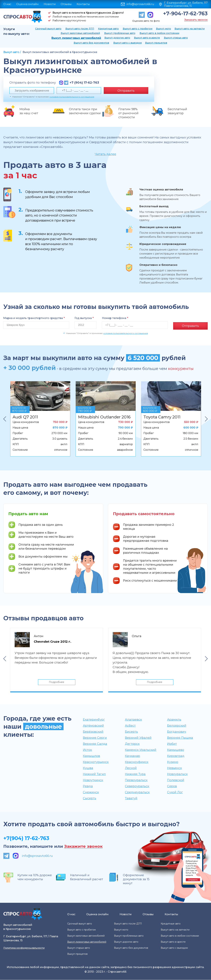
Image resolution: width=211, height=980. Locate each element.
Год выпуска (84, 318)
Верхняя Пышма (180, 738)
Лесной (131, 768)
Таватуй (131, 798)
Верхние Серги (95, 738)
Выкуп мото (164, 29)
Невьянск (175, 768)
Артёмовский (93, 726)
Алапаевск (133, 720)
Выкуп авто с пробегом (138, 29)
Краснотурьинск (96, 762)
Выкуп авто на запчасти (190, 29)
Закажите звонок (83, 847)
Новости (50, 4)
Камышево (176, 750)
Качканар (132, 756)
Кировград (176, 756)
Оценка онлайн (27, 4)
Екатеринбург (94, 720)
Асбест (130, 726)
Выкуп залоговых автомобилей (80, 33)
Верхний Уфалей (138, 738)
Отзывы (66, 4)
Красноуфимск (137, 762)
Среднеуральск (137, 792)
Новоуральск (177, 774)
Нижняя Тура (135, 774)
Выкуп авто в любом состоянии (159, 33)
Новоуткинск (93, 780)
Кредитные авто (108, 29)
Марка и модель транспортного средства (34, 318)
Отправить (126, 91)
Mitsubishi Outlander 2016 (104, 416)
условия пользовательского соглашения (72, 97)
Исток (87, 750)
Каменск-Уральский (141, 750)
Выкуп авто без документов (91, 43)
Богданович (177, 732)
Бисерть (131, 732)
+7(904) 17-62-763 (26, 838)
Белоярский (177, 726)
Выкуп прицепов (156, 43)
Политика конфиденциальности (24, 948)
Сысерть (90, 798)
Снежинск (91, 792)
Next (206, 418)
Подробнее (57, 682)
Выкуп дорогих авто (117, 38)
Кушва (88, 768)
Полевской (176, 780)
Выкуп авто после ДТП (80, 29)
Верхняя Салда (95, 744)
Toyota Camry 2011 (162, 416)
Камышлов (91, 756)
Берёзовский (93, 732)
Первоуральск (136, 780)
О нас (7, 4)
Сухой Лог (175, 792)
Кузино (173, 762)
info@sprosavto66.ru (140, 4)
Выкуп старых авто (176, 38)
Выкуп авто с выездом (128, 43)
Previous (5, 418)
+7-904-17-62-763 (185, 14)
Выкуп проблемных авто (120, 33)
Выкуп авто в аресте (147, 38)
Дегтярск (132, 744)
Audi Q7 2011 (25, 416)
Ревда (88, 786)
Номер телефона (115, 318)
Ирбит (172, 744)
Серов (172, 786)
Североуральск (137, 786)
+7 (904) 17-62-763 (84, 83)
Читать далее (106, 154)
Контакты (83, 4)
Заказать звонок (196, 20)
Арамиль (174, 720)
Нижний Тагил (94, 774)
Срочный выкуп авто (48, 29)
